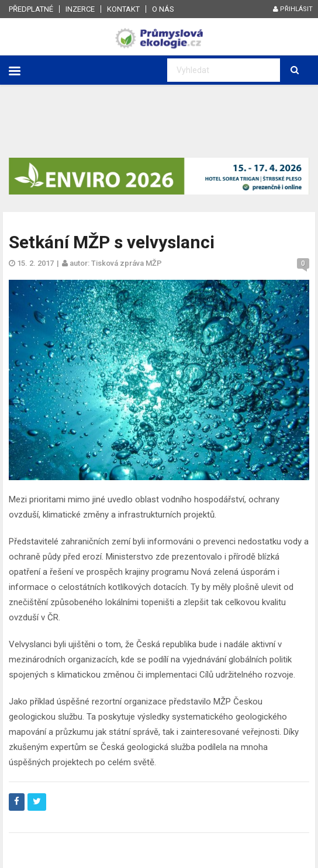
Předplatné (31, 9)
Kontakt (123, 9)
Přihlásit (293, 9)
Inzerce (80, 9)
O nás (163, 9)
